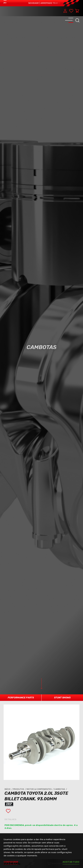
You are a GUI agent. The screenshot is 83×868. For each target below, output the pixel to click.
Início (9, 789)
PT (5, 3)
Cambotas (61, 789)
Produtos (20, 789)
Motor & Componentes (40, 789)
